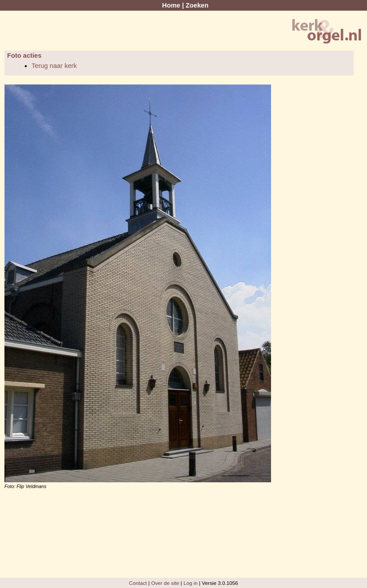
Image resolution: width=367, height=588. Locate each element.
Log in (191, 583)
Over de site (165, 583)
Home (171, 5)
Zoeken (197, 5)
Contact (138, 583)
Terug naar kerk (54, 66)
